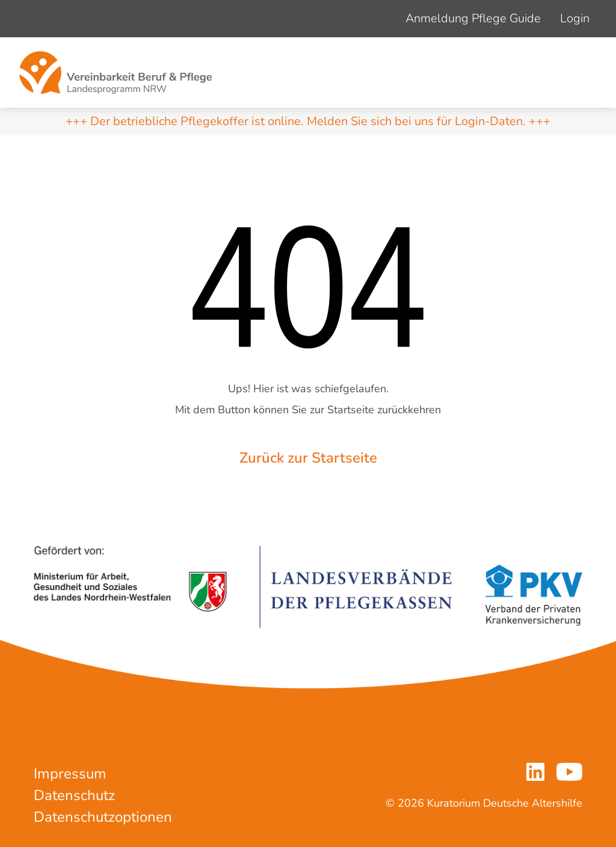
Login (575, 18)
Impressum (70, 774)
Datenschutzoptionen (103, 817)
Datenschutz (74, 795)
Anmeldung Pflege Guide (473, 18)
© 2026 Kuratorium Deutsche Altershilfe (484, 803)
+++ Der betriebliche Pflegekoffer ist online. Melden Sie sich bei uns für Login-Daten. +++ (308, 121)
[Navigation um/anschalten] (584, 73)
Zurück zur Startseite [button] (308, 458)
